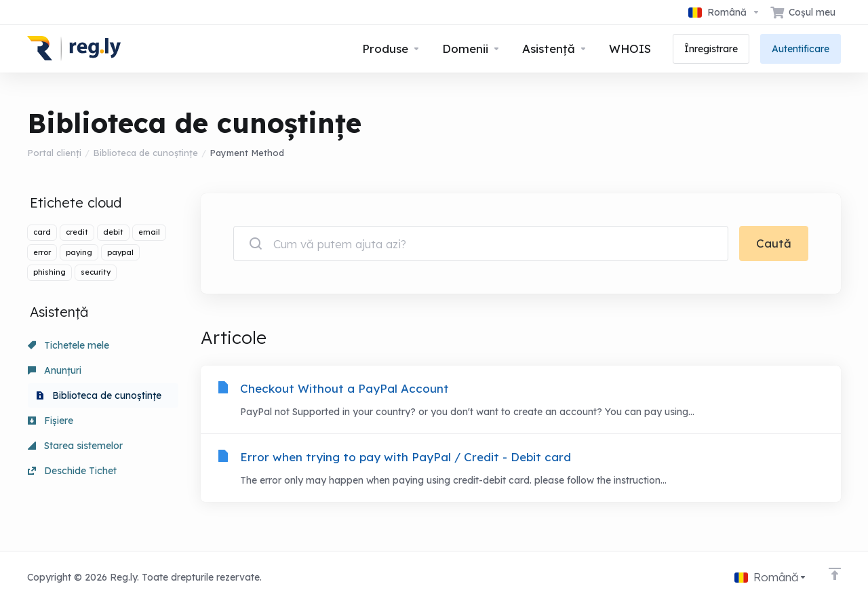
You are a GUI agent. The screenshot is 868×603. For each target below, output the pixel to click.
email (149, 232)
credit (77, 232)
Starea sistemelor (75, 446)
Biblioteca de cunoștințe (145, 153)
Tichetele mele (68, 345)
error (42, 252)
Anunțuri (55, 370)
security (96, 272)
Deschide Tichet (72, 471)
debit (113, 232)
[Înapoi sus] (835, 574)
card (42, 232)
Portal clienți (54, 153)
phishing (50, 272)
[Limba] (724, 12)
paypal (120, 252)
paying (79, 252)
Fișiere (51, 421)
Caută (774, 243)
